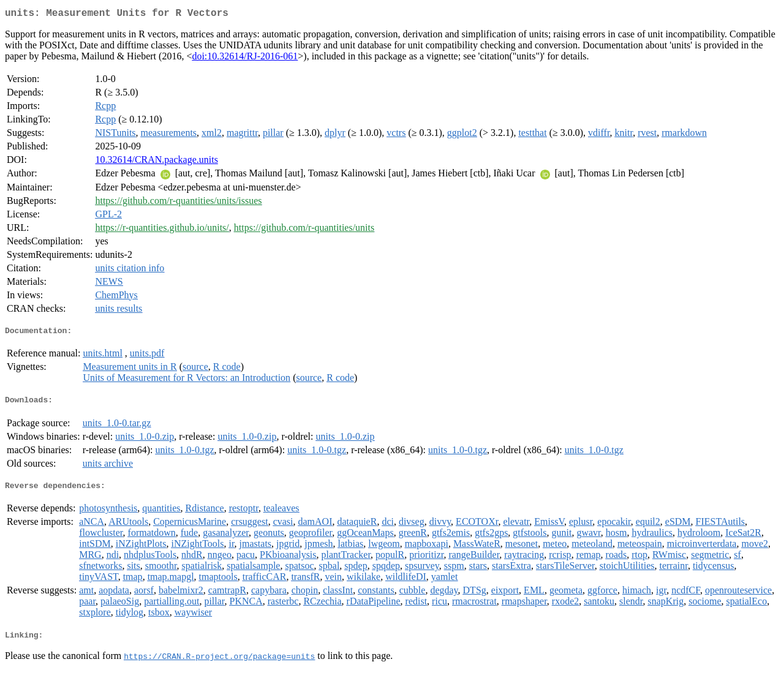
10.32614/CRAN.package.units (156, 162)
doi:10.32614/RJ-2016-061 (245, 58)
